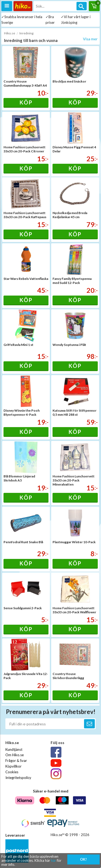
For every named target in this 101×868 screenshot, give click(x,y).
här (53, 860)
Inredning (26, 33)
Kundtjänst (14, 749)
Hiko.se (10, 33)
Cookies (12, 772)
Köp (26, 102)
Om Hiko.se (15, 755)
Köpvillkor (13, 766)
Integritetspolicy (18, 778)
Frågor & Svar (16, 761)
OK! (83, 859)
